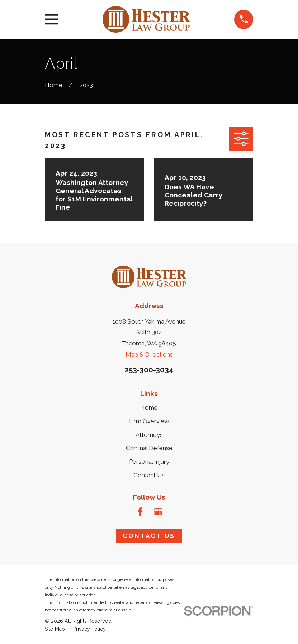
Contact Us (149, 475)
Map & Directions (149, 354)
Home (149, 407)
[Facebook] (140, 512)
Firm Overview (149, 421)
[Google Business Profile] (158, 512)
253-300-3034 (149, 370)
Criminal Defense (149, 448)
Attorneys (149, 435)
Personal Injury (149, 462)
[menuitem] (55, 629)
